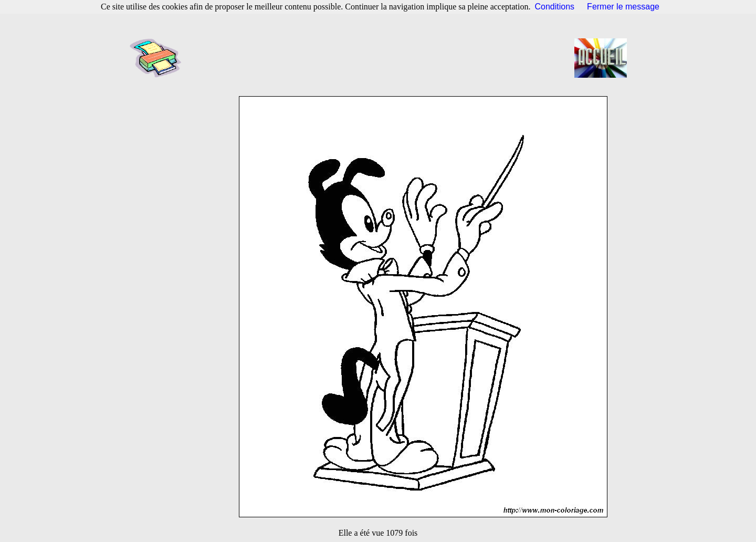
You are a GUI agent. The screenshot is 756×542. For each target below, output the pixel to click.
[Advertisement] (381, 58)
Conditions (555, 7)
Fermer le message (623, 7)
